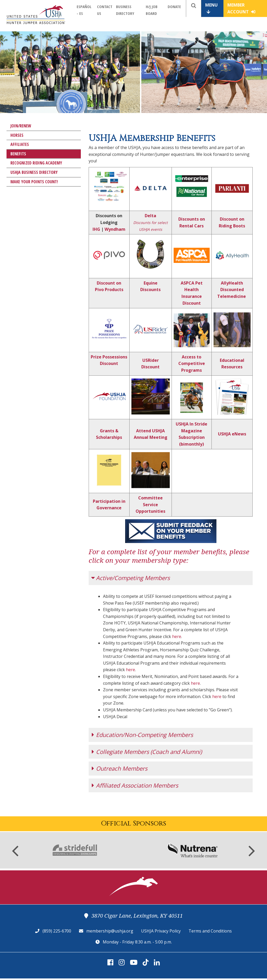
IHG (96, 229)
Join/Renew (21, 126)
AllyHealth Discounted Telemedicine (232, 290)
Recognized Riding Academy (36, 163)
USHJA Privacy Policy (161, 928)
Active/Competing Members (133, 578)
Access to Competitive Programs (192, 364)
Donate (174, 7)
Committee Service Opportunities (150, 504)
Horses (17, 135)
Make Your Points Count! (34, 182)
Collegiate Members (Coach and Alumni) (149, 749)
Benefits (18, 154)
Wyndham (115, 229)
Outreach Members (122, 766)
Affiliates (20, 144)
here (177, 636)
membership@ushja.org (110, 928)
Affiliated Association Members (137, 783)
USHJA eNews (232, 434)
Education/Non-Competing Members (144, 732)
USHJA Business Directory (34, 172)
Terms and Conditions (210, 928)
